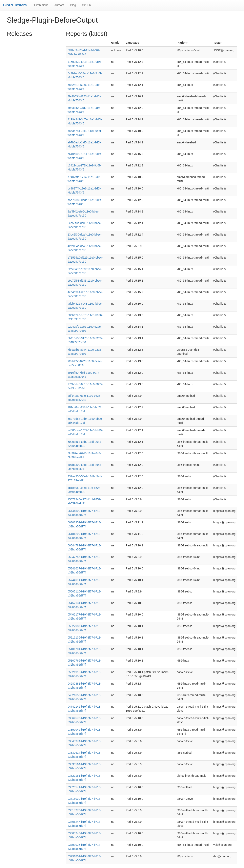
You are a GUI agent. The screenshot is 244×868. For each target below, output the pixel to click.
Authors (59, 5)
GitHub (86, 5)
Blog (73, 5)
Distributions (40, 5)
